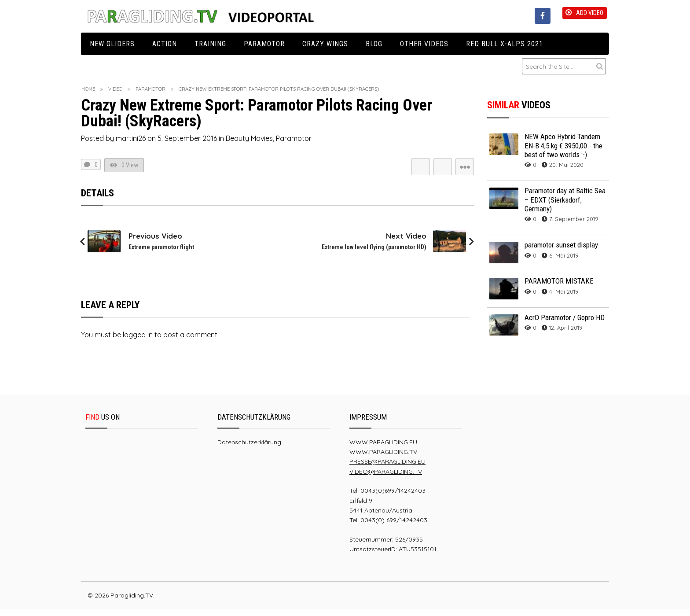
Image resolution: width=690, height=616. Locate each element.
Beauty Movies (249, 138)
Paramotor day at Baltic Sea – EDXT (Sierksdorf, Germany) (565, 200)
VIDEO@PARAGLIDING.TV (386, 478)
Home (88, 89)
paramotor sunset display (561, 245)
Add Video (579, 15)
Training (210, 44)
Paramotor (264, 44)
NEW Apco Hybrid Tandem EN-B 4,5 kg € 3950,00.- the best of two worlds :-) (563, 146)
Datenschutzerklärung (249, 448)
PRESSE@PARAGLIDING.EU (387, 468)
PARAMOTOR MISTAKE (559, 281)
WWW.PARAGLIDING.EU (383, 448)
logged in (138, 341)
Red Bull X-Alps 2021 (505, 44)
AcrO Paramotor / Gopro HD (565, 317)
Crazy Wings (325, 44)
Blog (374, 44)
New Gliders (112, 44)
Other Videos (424, 44)
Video (115, 89)
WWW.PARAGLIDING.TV (383, 458)
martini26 (131, 138)
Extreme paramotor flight (163, 253)
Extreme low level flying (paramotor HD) (371, 253)
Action (165, 44)
